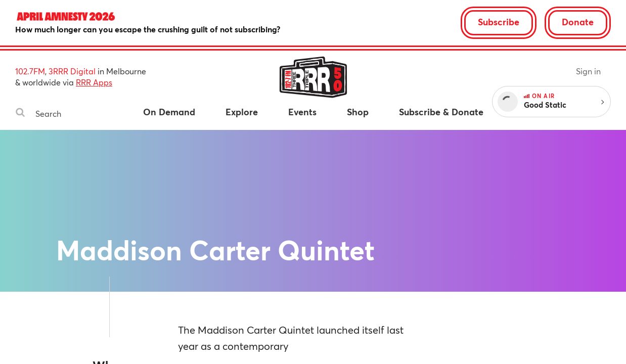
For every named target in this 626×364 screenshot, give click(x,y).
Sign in (588, 71)
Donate (578, 22)
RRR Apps (94, 82)
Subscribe (499, 22)
